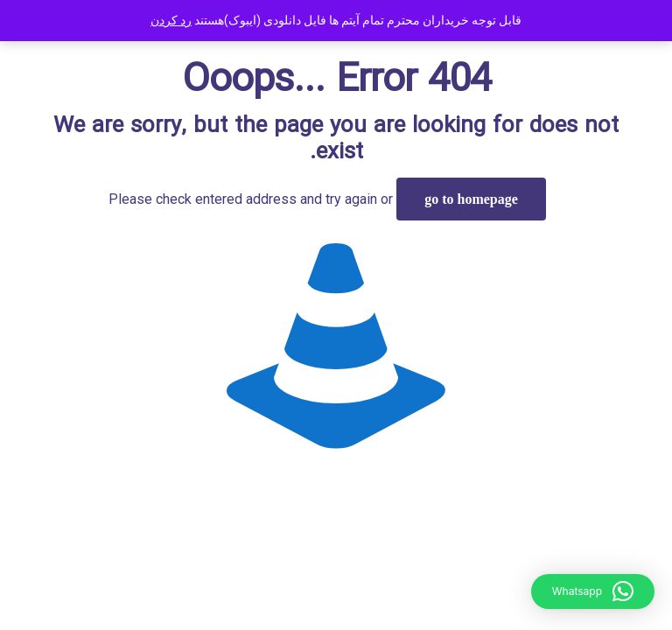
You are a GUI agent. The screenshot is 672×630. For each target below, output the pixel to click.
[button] (593, 591)
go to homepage (471, 199)
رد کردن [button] (171, 20)
